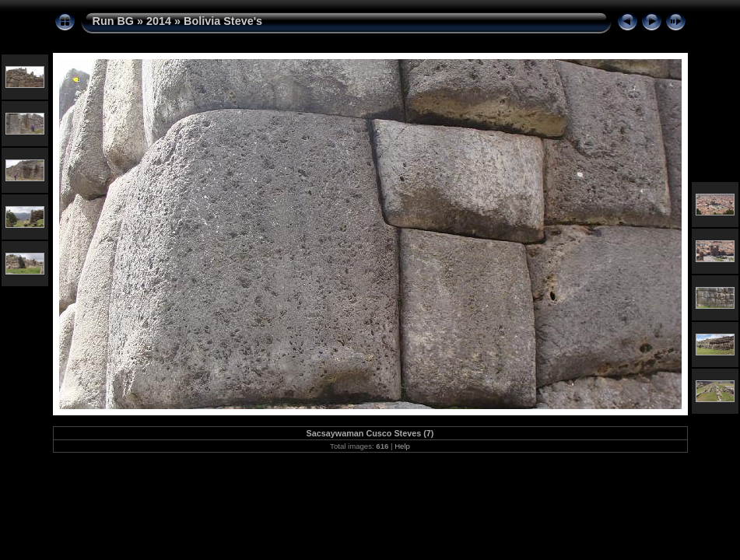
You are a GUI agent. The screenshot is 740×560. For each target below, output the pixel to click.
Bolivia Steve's (223, 21)
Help (402, 446)
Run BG (114, 21)
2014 (159, 21)
